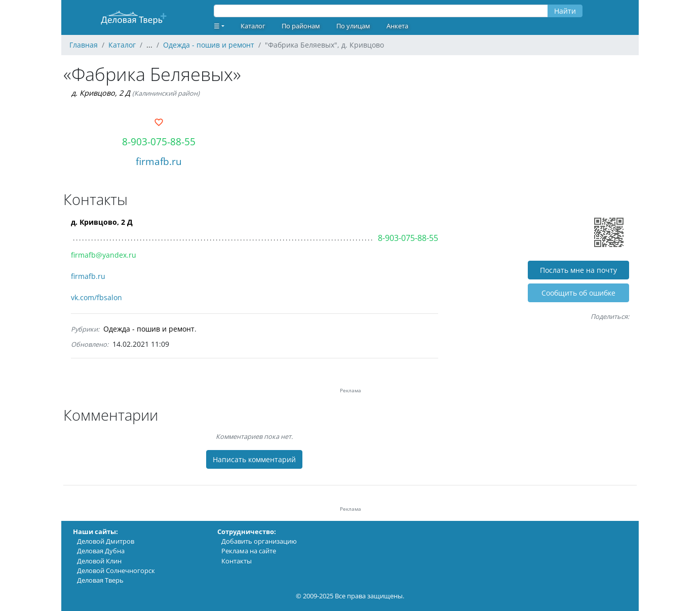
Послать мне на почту (578, 270)
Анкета (397, 26)
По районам (301, 26)
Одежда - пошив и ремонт (149, 329)
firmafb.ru (159, 161)
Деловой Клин (99, 561)
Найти (565, 11)
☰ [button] (217, 26)
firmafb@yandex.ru (104, 255)
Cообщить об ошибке (578, 293)
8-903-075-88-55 (159, 141)
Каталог (253, 26)
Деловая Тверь (100, 580)
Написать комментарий (254, 459)
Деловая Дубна (101, 551)
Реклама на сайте (249, 551)
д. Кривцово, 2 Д (101, 93)
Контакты (237, 561)
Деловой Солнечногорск (116, 571)
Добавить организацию (259, 541)
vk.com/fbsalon (96, 297)
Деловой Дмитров (106, 541)
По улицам (353, 26)
